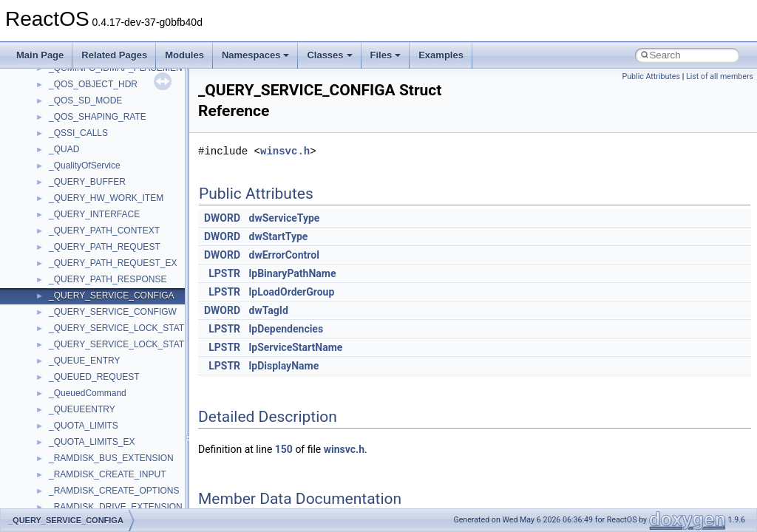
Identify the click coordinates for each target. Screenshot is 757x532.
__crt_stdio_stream (86, 296)
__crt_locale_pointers (91, 133)
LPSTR (224, 273)
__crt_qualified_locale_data (103, 231)
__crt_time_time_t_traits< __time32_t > (126, 344)
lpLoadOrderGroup (292, 292)
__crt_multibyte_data (90, 214)
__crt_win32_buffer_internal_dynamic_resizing (140, 442)
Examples (441, 55)
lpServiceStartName (296, 347)
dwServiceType (285, 218)
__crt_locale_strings (88, 182)
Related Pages (114, 55)
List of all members (720, 76)
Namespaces (256, 55)
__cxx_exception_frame (96, 507)
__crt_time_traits (82, 377)
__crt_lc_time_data (86, 84)
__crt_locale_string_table (98, 166)
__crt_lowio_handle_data (98, 198)
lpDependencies (286, 329)
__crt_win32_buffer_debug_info (111, 409)
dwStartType (279, 236)
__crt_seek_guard (84, 263)
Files (386, 55)
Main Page (40, 55)
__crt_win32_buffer (86, 393)
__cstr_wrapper (79, 491)
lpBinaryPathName (293, 273)
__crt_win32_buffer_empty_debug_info (125, 426)
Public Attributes (651, 76)
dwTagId (269, 310)
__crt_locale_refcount (91, 149)
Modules (184, 55)
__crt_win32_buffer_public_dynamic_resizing (137, 474)
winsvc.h (285, 151)
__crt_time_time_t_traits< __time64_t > (126, 361)
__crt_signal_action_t (91, 279)
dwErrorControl (284, 255)
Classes (329, 55)
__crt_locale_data (84, 100)
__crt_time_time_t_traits (96, 328)
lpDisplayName (284, 366)
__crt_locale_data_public (98, 117)
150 (284, 449)
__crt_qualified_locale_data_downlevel (125, 247)
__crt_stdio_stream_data (98, 312)
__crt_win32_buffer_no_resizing (112, 458)
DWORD (222, 218)
